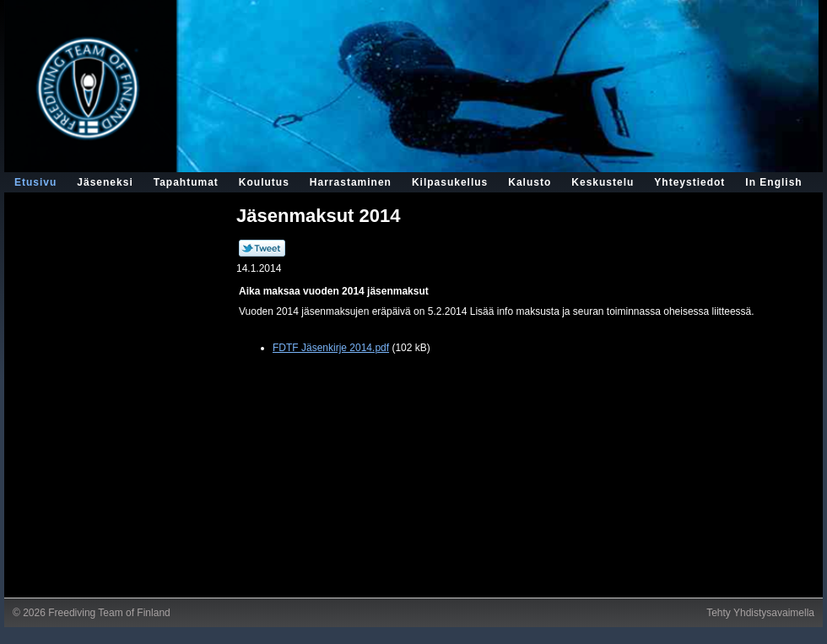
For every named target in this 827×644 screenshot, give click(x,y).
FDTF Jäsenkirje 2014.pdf (331, 348)
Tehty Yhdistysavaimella (760, 613)
